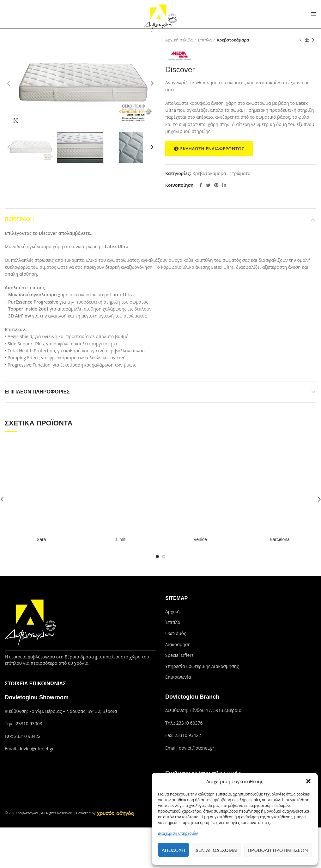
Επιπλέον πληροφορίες (37, 392)
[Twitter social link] (208, 185)
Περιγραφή (19, 219)
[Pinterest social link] (216, 185)
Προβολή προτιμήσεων (278, 850)
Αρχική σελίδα (179, 40)
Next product (313, 40)
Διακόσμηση (178, 644)
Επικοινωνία (178, 677)
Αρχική (173, 611)
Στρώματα (240, 174)
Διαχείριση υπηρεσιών (178, 833)
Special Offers (179, 655)
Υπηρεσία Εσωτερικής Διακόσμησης (202, 666)
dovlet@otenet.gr (36, 748)
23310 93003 (29, 723)
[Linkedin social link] (224, 185)
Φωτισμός (176, 633)
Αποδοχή (173, 850)
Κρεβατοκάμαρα (233, 40)
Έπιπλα (205, 40)
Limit (121, 539)
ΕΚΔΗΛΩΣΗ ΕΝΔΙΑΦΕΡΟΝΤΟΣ (209, 149)
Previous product (300, 40)
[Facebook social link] (201, 185)
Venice (200, 539)
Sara (41, 539)
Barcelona (280, 539)
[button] (308, 781)
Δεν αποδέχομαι (217, 850)
